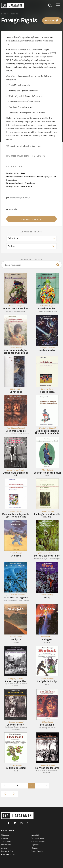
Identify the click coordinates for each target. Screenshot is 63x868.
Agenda (4, 848)
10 (17, 785)
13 (39, 785)
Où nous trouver (38, 842)
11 (24, 785)
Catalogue (5, 835)
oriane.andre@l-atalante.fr (20, 198)
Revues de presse (38, 838)
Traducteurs (6, 842)
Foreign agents (31, 219)
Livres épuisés (37, 851)
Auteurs (4, 838)
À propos (35, 845)
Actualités (35, 835)
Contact (35, 848)
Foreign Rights (7, 851)
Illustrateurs (6, 845)
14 (46, 785)
